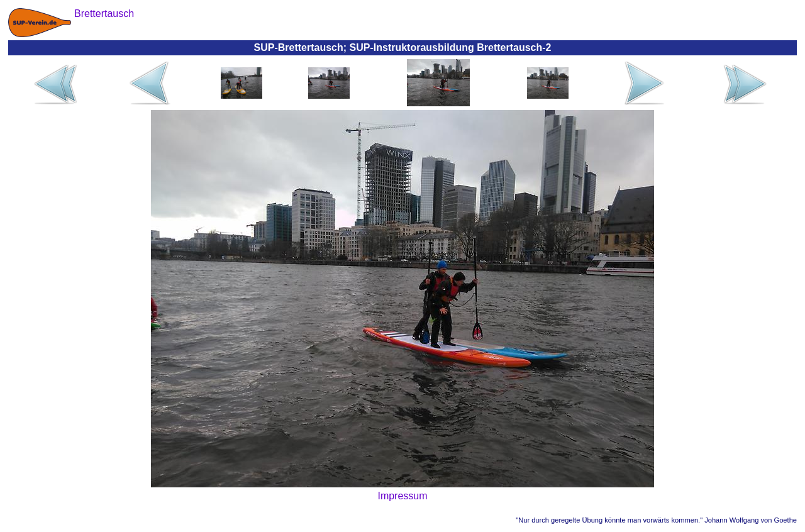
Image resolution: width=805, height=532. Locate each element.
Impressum (402, 496)
